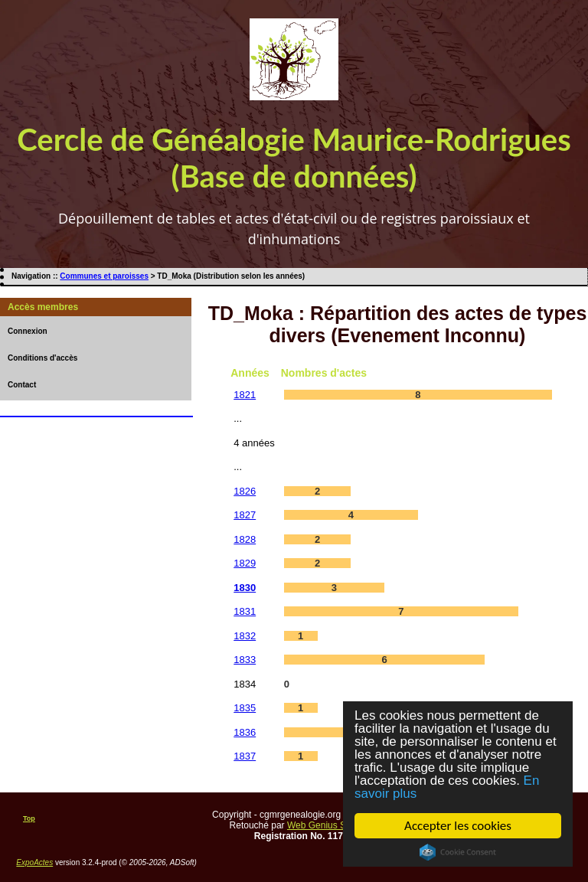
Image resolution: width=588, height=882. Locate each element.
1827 (245, 515)
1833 (245, 660)
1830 (245, 588)
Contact (22, 385)
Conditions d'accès (42, 358)
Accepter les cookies (458, 826)
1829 (245, 563)
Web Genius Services (331, 825)
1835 (245, 708)
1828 (245, 539)
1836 (245, 732)
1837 (245, 756)
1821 (245, 395)
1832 (245, 636)
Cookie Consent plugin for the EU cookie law (458, 852)
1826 (245, 491)
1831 (245, 611)
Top (29, 818)
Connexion (28, 331)
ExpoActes (34, 862)
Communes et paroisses (104, 276)
